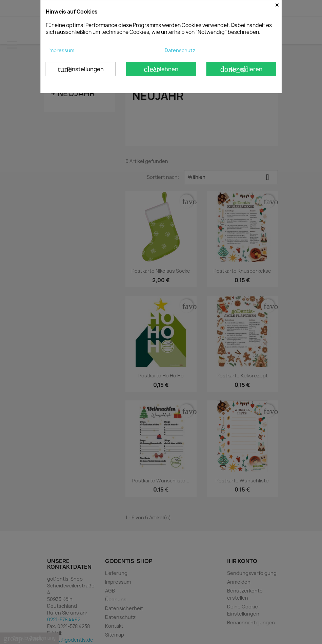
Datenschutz (180, 50)
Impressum (61, 50)
